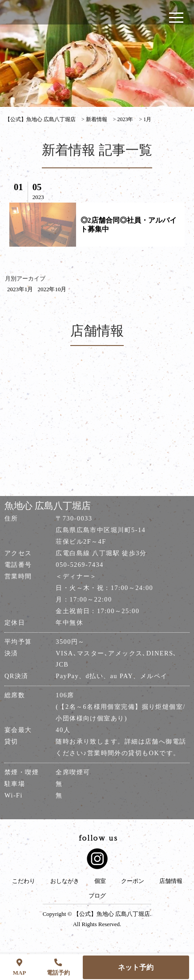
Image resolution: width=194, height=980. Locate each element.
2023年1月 (20, 289)
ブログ (97, 896)
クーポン (133, 881)
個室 (100, 881)
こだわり (24, 881)
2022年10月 (52, 289)
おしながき (65, 881)
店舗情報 (171, 881)
